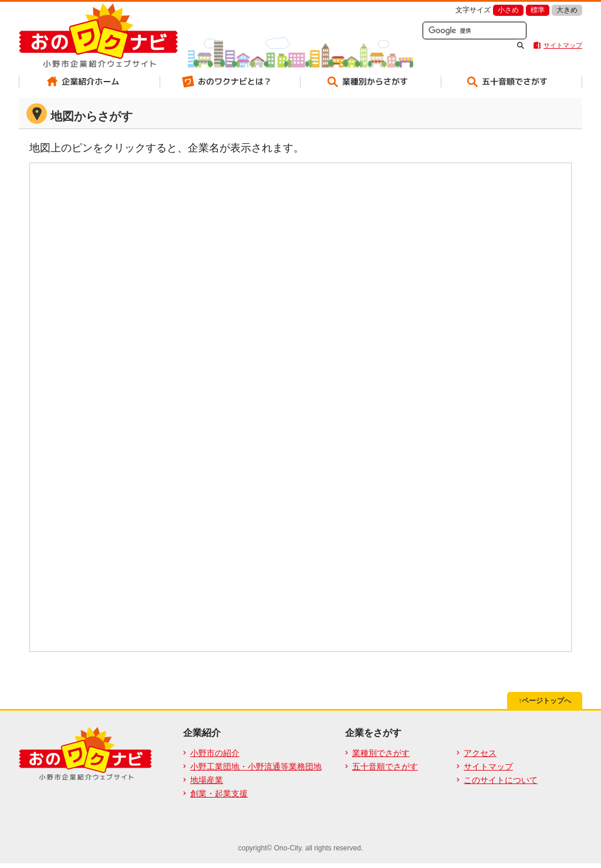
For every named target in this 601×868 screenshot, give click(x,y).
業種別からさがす (371, 82)
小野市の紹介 (215, 753)
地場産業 (207, 780)
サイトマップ (563, 45)
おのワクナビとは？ (230, 82)
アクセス (480, 753)
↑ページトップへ (545, 701)
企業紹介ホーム (89, 82)
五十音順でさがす (512, 82)
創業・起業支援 (219, 793)
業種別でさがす (381, 753)
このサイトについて (501, 780)
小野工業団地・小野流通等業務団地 (256, 766)
